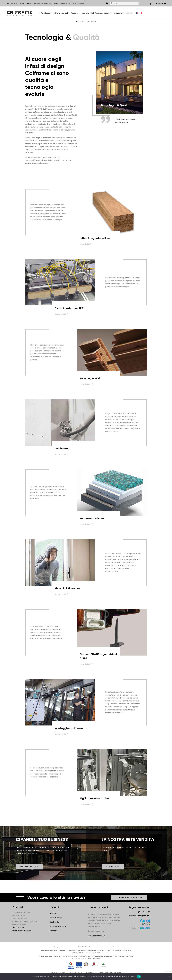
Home (78, 21)
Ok (139, 977)
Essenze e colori (88, 13)
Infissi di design (47, 13)
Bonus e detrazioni (78, 3)
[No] (169, 977)
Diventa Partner (19, 3)
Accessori (76, 13)
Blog (8, 3)
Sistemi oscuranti (62, 13)
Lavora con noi (65, 3)
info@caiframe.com (22, 930)
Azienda (131, 13)
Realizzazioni (120, 13)
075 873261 (18, 928)
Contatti (57, 3)
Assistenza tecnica (47, 3)
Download (37, 3)
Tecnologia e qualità (104, 13)
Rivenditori (29, 3)
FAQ (12, 3)
